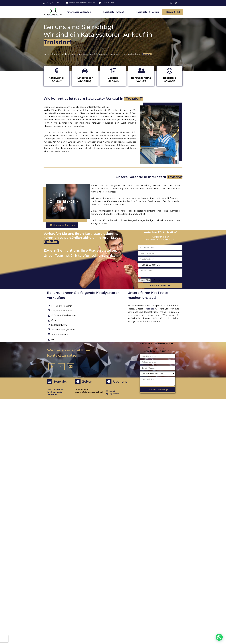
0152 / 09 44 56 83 (55, 389)
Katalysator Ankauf (113, 12)
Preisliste (150, 309)
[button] (173, 12)
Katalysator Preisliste (147, 12)
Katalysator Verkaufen (79, 12)
